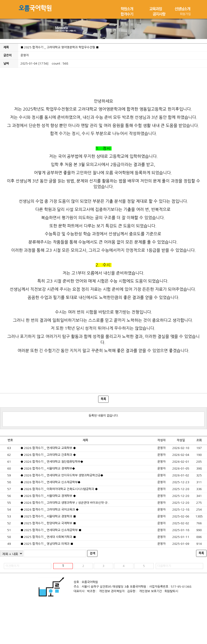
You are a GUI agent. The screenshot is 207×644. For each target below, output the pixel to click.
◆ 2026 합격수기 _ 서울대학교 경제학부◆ (48, 469)
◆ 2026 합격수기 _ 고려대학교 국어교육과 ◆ (50, 510)
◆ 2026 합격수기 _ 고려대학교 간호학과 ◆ (48, 455)
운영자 (25, 55)
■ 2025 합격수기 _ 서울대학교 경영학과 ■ (48, 516)
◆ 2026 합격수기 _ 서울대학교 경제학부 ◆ (48, 496)
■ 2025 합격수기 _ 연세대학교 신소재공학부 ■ (51, 530)
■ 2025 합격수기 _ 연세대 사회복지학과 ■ (48, 537)
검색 (92, 553)
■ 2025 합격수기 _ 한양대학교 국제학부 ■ (48, 523)
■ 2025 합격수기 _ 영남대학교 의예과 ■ (47, 544)
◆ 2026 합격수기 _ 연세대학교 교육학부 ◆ (48, 448)
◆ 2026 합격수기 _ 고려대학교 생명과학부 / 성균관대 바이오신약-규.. (65, 503)
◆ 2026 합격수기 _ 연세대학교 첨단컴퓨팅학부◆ (52, 462)
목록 (103, 399)
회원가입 (185, 14)
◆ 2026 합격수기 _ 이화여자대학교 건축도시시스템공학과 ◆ (59, 489)
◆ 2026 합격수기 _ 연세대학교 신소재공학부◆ (50, 482)
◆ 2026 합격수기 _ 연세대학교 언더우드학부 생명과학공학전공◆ (62, 475)
